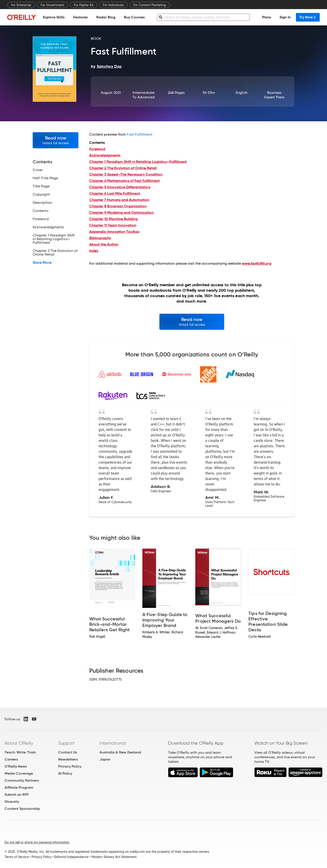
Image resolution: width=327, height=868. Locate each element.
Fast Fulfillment (139, 134)
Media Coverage (19, 773)
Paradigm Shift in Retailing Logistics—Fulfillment (138, 162)
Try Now (308, 17)
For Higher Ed (84, 5)
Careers (11, 759)
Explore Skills (54, 17)
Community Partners (22, 780)
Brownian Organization (118, 206)
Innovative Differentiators (120, 187)
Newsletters (68, 759)
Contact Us (68, 752)
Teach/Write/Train (20, 752)
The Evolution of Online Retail (123, 168)
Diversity (12, 802)
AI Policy (65, 773)
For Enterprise (21, 5)
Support (67, 743)
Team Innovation (113, 225)
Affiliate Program (19, 787)
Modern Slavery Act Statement (114, 857)
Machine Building (113, 219)
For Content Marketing (150, 5)
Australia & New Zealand (120, 752)
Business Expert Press (274, 95)
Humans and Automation (119, 200)
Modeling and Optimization (121, 213)
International (113, 743)
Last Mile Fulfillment (115, 193)
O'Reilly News (16, 766)
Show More (42, 263)
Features (80, 17)
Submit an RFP (17, 795)
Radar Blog (106, 17)
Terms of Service (17, 857)
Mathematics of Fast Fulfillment (124, 181)
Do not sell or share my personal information (37, 842)
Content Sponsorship (22, 809)
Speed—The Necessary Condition (126, 174)
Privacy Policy (70, 766)
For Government (52, 5)
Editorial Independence (71, 857)
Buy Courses (134, 17)
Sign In (285, 17)
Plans (266, 17)
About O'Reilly (19, 743)
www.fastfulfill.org (257, 263)
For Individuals (113, 5)
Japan (105, 759)
